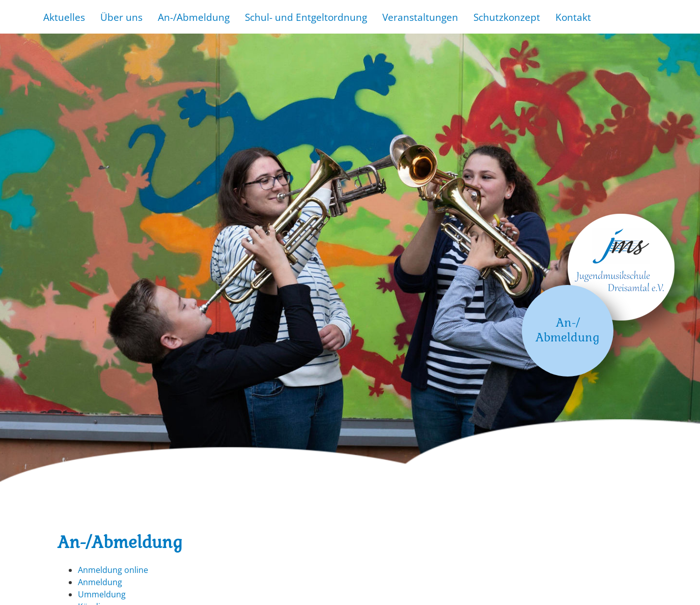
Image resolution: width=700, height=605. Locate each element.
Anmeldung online (113, 570)
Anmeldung (100, 582)
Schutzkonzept (507, 17)
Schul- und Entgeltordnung (306, 17)
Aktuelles (64, 17)
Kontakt (573, 17)
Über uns (121, 17)
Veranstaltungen (420, 17)
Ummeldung (102, 594)
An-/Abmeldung (194, 17)
